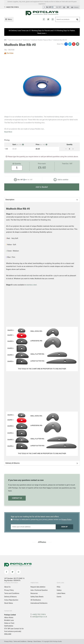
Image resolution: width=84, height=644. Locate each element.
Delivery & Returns (13, 463)
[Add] (73, 149)
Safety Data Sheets (37, 597)
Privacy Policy (66, 520)
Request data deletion (38, 587)
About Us (7, 587)
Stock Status (9, 603)
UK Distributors (36, 600)
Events (59, 597)
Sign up (64, 527)
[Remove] (66, 149)
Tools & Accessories (14, 40)
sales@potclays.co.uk (40, 617)
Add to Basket (42, 187)
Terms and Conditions (12, 593)
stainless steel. (32, 285)
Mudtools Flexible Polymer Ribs (41, 40)
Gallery (59, 590)
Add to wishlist (61, 180)
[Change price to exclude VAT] (23, 180)
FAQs (59, 587)
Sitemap (30, 641)
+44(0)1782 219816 (39, 614)
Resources (34, 593)
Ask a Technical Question (39, 590)
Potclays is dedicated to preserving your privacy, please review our (41, 520)
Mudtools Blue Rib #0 (60, 40)
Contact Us (17, 498)
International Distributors (39, 603)
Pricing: (7, 140)
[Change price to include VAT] (52, 7)
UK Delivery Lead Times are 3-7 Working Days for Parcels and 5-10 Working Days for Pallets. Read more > (42, 32)
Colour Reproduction (11, 600)
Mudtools (26, 40)
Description (10, 200)
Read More (8, 132)
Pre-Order (9, 53)
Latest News (61, 593)
